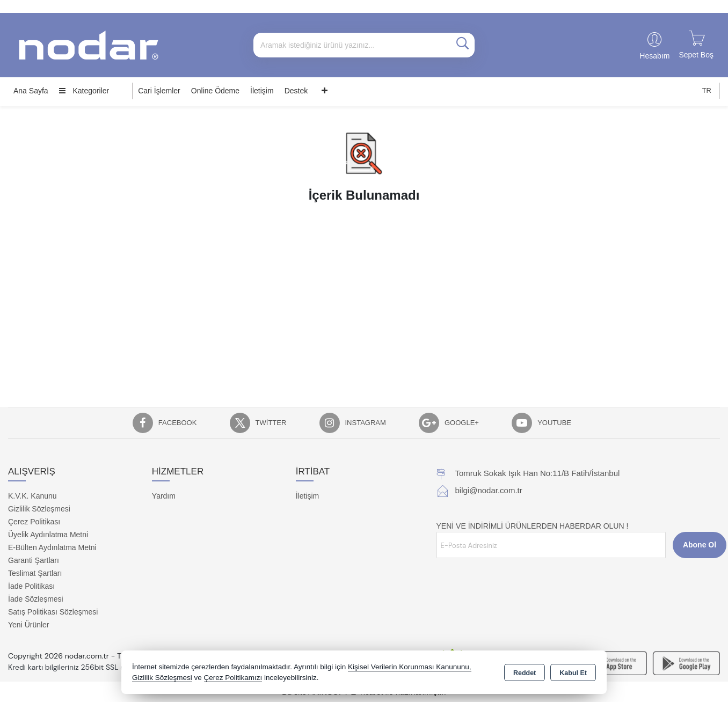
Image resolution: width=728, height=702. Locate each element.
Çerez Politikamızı (233, 678)
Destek (296, 91)
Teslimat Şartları (35, 573)
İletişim (262, 91)
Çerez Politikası (34, 522)
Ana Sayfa (31, 91)
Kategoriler (84, 91)
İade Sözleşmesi (36, 599)
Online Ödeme (215, 91)
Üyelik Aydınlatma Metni (48, 535)
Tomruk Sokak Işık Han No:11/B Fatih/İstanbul (538, 473)
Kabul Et (573, 673)
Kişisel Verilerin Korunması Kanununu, (410, 667)
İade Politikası (31, 586)
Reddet (525, 673)
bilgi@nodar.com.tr (489, 490)
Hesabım (654, 56)
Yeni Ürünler (29, 625)
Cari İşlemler (159, 91)
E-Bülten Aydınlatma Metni (52, 547)
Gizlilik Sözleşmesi (39, 509)
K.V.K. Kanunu (32, 496)
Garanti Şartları (34, 560)
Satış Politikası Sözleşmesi (53, 612)
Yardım (164, 496)
